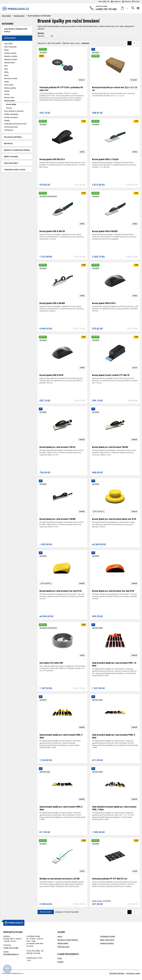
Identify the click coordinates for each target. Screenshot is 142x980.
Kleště (6, 50)
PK (52, 36)
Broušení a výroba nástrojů (68, 940)
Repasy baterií (63, 943)
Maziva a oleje (9, 98)
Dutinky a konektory (11, 117)
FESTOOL (41, 36)
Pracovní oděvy (11, 163)
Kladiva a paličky (10, 88)
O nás (60, 958)
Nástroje (8, 144)
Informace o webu (133, 973)
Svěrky (7, 82)
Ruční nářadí (6, 16)
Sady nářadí (8, 44)
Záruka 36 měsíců (107, 943)
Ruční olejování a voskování (14, 111)
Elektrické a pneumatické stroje (16, 30)
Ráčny (6, 75)
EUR (108, 2)
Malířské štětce (10, 63)
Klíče (6, 66)
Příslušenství (9, 130)
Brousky (9, 108)
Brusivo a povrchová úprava (17, 150)
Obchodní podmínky (117, 973)
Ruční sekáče (9, 85)
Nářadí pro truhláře (11, 56)
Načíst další (46, 912)
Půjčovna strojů (63, 947)
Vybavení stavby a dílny (15, 170)
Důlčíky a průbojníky (11, 114)
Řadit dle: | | (76, 43)
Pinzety (7, 94)
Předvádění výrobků (108, 936)
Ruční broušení (19, 16)
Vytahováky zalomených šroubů (15, 124)
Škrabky (7, 121)
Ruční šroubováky (10, 47)
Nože (6, 69)
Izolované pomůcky (11, 127)
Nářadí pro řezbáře (11, 60)
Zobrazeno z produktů (49, 43)
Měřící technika (11, 157)
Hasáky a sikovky (10, 53)
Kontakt (136, 2)
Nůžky (6, 72)
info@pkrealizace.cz (11, 954)
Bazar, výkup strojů (107, 940)
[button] (125, 8)
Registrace (116, 2)
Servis (60, 936)
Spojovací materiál (13, 137)
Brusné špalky (11, 104)
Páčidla (7, 91)
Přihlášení (127, 2)
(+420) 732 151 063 (11, 948)
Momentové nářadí (11, 79)
